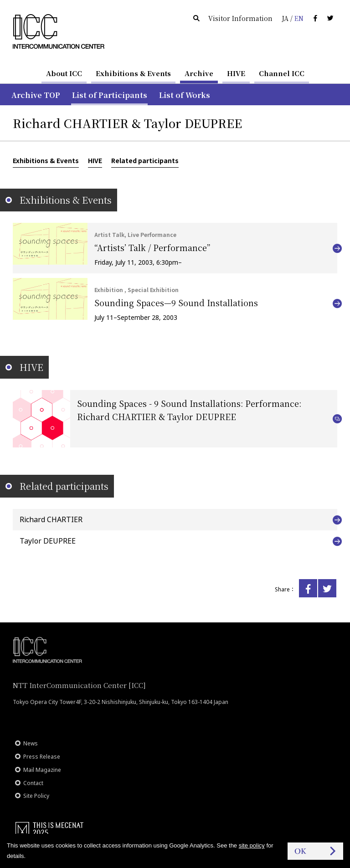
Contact (33, 783)
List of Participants (110, 95)
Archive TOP (36, 95)
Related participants (145, 160)
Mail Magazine (42, 770)
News (31, 743)
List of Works (185, 95)
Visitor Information (240, 18)
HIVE (236, 73)
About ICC (64, 73)
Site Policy (36, 796)
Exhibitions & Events (133, 73)
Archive (199, 73)
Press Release (42, 757)
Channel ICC (282, 73)
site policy (252, 845)
